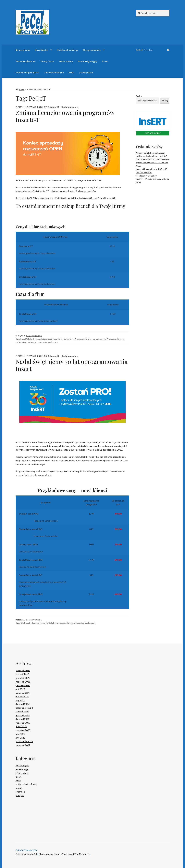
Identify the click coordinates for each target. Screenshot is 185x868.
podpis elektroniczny (26, 784)
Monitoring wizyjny (87, 61)
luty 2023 (20, 738)
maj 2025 (20, 689)
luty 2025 (20, 700)
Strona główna (23, 50)
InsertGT (25, 339)
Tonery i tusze (47, 61)
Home (22, 89)
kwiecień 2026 (23, 670)
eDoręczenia (22, 773)
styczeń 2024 (22, 711)
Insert (29, 335)
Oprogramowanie (92, 50)
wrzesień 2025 (23, 682)
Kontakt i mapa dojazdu (27, 72)
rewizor (31, 342)
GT (22, 623)
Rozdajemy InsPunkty (146, 176)
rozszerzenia (41, 342)
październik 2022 (24, 741)
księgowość (47, 339)
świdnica (67, 623)
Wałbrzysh (90, 623)
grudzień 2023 (23, 715)
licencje (57, 339)
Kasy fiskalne (42, 50)
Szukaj (139, 96)
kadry (33, 339)
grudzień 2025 (23, 678)
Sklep (71, 72)
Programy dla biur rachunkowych (90, 339)
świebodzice (78, 623)
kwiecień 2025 (23, 693)
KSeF (18, 780)
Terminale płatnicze (25, 61)
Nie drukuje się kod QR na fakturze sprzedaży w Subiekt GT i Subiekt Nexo (153, 163)
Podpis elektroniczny (67, 50)
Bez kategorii (22, 765)
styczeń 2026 (22, 674)
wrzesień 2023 (23, 723)
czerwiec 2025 (23, 685)
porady (19, 788)
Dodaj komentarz (70, 107)
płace (71, 339)
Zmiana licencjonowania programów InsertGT (65, 116)
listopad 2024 (22, 704)
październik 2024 (24, 708)
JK (58, 107)
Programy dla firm (115, 339)
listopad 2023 (22, 719)
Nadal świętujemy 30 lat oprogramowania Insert (72, 365)
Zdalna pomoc (86, 72)
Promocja (37, 335)
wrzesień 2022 (23, 745)
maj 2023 (20, 734)
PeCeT (64, 339)
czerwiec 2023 (23, 730)
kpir (38, 339)
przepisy (20, 795)
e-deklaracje (22, 769)
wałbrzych (53, 342)
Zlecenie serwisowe (54, 72)
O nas (105, 61)
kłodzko (35, 623)
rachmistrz (21, 342)
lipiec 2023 (21, 726)
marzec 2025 (22, 696)
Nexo (42, 623)
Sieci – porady (66, 61)
